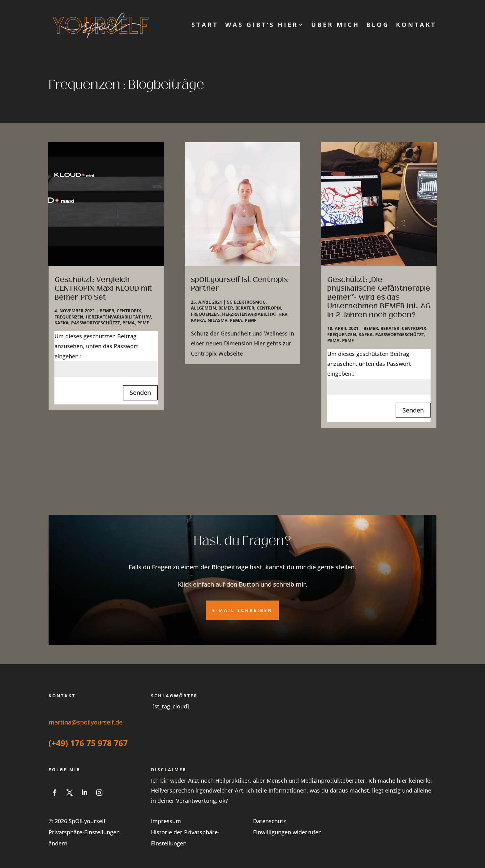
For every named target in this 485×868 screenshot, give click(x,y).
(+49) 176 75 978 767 (88, 743)
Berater (245, 308)
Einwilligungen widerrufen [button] (287, 832)
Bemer (107, 311)
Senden (140, 393)
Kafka (62, 323)
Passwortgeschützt (96, 323)
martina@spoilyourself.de (86, 722)
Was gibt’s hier (262, 25)
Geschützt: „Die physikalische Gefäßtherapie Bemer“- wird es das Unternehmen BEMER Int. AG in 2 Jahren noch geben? (379, 297)
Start (205, 25)
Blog (378, 25)
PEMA (129, 323)
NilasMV (217, 320)
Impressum (166, 821)
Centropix (129, 311)
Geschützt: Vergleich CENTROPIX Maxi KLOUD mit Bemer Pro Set (103, 289)
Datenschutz (270, 821)
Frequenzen (69, 317)
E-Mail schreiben (242, 610)
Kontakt (416, 25)
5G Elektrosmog (246, 302)
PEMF (143, 323)
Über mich (335, 25)
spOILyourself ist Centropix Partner (240, 284)
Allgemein (203, 308)
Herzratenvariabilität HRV (118, 317)
